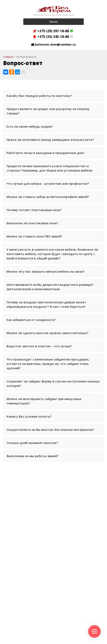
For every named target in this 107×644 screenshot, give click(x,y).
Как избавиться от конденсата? (31, 320)
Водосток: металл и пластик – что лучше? (39, 346)
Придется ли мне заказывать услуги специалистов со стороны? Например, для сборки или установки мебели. (50, 168)
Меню (53, 22)
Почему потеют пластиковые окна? (34, 210)
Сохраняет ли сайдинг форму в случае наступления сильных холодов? (53, 384)
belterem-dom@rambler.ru (55, 44)
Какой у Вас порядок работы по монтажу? (39, 96)
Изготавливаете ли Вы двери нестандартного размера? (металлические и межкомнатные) (50, 287)
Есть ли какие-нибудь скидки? (30, 126)
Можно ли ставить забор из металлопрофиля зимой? (48, 197)
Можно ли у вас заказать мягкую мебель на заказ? (46, 271)
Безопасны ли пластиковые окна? (32, 223)
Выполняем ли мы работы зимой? (32, 456)
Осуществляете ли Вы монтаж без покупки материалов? (50, 430)
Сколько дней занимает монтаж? (32, 443)
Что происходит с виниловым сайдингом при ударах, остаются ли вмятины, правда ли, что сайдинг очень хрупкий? (48, 364)
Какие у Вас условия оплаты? (29, 416)
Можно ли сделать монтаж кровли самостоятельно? (47, 333)
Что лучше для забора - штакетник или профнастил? (48, 184)
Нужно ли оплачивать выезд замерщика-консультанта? (50, 140)
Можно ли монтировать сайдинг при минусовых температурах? (44, 401)
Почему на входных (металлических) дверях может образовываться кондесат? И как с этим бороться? (46, 304)
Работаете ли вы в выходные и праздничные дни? (45, 153)
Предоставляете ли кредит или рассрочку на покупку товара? (48, 111)
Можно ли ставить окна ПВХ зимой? (34, 236)
